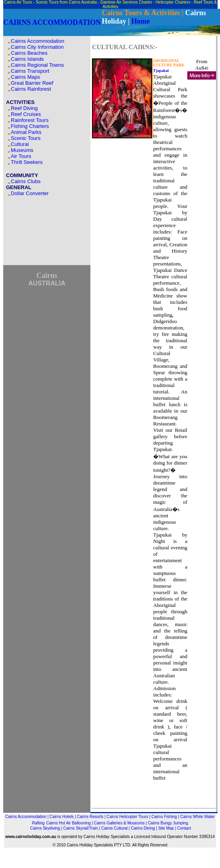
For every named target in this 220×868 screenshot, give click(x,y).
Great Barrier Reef (32, 83)
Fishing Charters (30, 126)
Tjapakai (161, 71)
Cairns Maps (25, 77)
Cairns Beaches (29, 53)
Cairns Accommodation (38, 41)
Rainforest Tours (30, 120)
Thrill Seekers (27, 162)
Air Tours (21, 156)
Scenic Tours (26, 138)
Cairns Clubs (26, 181)
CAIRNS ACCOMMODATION (52, 22)
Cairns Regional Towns (37, 65)
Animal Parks (26, 132)
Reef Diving (24, 108)
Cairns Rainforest (31, 89)
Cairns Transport (30, 71)
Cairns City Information (37, 47)
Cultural (20, 144)
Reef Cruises (27, 114)
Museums (22, 150)
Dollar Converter (30, 193)
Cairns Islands (27, 59)
